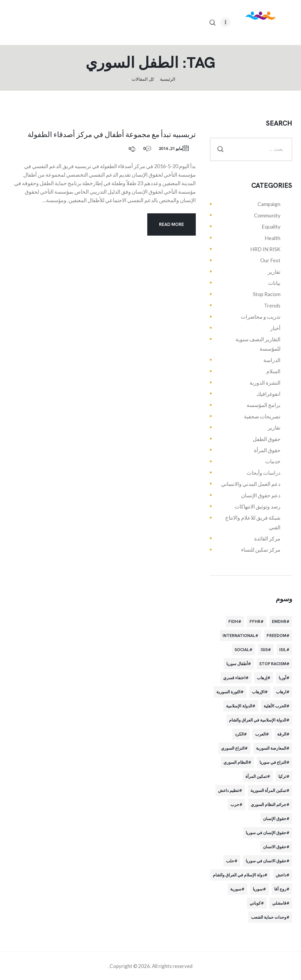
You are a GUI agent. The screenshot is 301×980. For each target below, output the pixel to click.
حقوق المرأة (267, 450)
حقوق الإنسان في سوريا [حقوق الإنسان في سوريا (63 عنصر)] (266, 833)
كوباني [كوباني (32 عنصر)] (255, 903)
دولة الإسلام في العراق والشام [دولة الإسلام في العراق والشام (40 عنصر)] (239, 875)
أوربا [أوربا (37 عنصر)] (282, 678)
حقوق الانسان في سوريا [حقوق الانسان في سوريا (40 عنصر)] (266, 861)
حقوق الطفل (267, 439)
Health (272, 238)
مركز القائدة (267, 538)
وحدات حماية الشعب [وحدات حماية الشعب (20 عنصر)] (269, 917)
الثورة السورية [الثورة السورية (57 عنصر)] (228, 692)
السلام (273, 371)
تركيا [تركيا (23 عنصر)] (282, 776)
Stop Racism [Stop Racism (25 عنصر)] (273, 664)
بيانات (274, 283)
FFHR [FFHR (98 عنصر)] (255, 621)
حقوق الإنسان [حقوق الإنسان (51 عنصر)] (275, 819)
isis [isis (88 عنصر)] (264, 650)
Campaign (269, 204)
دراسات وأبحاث (264, 473)
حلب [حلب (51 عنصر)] (230, 861)
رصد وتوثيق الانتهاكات (257, 506)
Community (267, 215)
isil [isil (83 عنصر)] (283, 650)
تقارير (274, 272)
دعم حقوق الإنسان (261, 495)
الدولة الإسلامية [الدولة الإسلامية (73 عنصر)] (239, 706)
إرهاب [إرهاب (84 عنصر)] (262, 678)
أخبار (275, 328)
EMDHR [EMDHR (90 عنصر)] (279, 621)
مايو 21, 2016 (171, 148)
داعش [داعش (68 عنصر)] (281, 875)
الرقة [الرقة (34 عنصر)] (282, 734)
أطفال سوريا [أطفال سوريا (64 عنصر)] (237, 664)
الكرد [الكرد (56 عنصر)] (239, 734)
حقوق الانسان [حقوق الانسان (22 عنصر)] (275, 847)
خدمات (273, 461)
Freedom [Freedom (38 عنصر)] (276, 636)
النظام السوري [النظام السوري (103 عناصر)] (236, 762)
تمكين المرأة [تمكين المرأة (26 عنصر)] (256, 776)
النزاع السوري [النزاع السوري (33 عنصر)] (233, 748)
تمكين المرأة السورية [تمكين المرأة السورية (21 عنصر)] (268, 790)
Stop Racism (267, 294)
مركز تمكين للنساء (261, 550)
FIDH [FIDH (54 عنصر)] (233, 621)
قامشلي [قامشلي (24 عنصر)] (279, 903)
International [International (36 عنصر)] (239, 636)
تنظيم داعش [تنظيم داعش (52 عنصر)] (229, 790)
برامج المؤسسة (264, 405)
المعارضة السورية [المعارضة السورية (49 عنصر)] (271, 748)
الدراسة (272, 360)
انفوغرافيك (269, 394)
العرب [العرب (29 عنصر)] (260, 734)
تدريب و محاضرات (261, 317)
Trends (272, 305)
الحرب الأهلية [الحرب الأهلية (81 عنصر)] (275, 706)
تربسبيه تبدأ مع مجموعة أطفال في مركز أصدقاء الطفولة (112, 134)
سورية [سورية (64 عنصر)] (236, 889)
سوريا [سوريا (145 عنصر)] (258, 889)
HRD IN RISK (265, 249)
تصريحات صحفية (262, 416)
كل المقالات (143, 79)
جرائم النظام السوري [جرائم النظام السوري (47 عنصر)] (269, 805)
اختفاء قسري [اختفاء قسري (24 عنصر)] (234, 678)
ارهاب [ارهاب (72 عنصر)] (281, 692)
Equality (271, 227)
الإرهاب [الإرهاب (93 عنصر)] (258, 692)
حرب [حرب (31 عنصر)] (235, 805)
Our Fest (270, 260)
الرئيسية (168, 79)
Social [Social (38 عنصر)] (242, 650)
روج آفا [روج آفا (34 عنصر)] (280, 889)
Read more (172, 224)
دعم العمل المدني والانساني (251, 484)
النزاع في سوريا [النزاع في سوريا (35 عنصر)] (273, 762)
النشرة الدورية (265, 383)
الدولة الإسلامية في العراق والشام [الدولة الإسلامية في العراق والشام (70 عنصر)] (258, 720)
